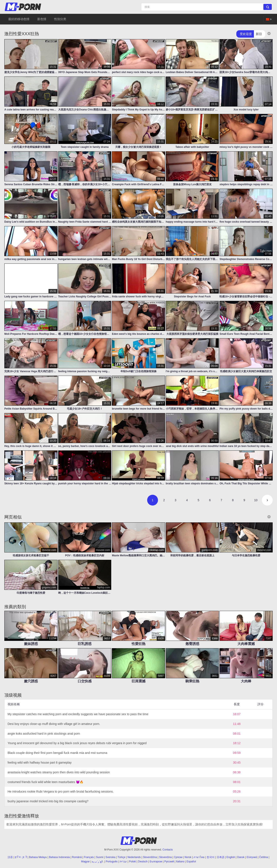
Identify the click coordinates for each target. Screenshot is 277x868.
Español (191, 862)
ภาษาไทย (199, 857)
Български (156, 862)
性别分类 (60, 19)
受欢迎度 (246, 34)
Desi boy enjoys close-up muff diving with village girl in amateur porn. (54, 724)
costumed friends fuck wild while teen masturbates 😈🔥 (45, 782)
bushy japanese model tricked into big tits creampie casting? (48, 801)
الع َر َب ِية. (98, 862)
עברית (123, 862)
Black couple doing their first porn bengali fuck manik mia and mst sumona (57, 753)
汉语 (10, 857)
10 (256, 500)
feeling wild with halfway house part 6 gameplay (40, 763)
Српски (178, 857)
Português (112, 862)
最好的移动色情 (19, 19)
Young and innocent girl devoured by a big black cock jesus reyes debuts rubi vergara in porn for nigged (77, 743)
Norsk (188, 857)
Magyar (85, 862)
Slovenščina (150, 857)
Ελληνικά (252, 857)
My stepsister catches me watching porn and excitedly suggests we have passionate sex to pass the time (78, 714)
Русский (169, 862)
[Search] (207, 7)
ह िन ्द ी (21, 857)
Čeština (263, 857)
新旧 (259, 34)
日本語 (221, 857)
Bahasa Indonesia (59, 857)
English (231, 857)
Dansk (241, 857)
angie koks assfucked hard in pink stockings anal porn (44, 734)
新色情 (42, 19)
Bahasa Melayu (38, 857)
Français (89, 857)
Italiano (180, 862)
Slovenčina (165, 857)
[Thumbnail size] (269, 34)
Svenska (110, 857)
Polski (132, 862)
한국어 (211, 857)
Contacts (168, 850)
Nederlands (134, 857)
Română (77, 857)
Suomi (100, 857)
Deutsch (143, 862)
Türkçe (122, 857)
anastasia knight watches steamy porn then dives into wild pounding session (59, 772)
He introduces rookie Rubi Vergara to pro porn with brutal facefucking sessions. (61, 791)
